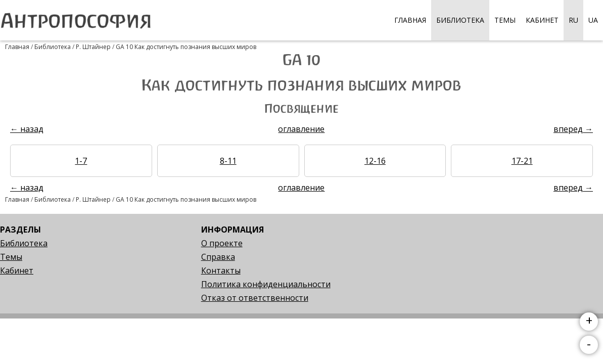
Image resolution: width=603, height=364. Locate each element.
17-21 (522, 161)
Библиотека (460, 20)
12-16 (375, 161)
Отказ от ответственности (255, 298)
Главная (410, 20)
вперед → (573, 129)
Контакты (221, 270)
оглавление (301, 129)
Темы (505, 20)
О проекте (222, 243)
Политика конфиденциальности (266, 284)
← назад (27, 129)
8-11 (228, 161)
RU (573, 20)
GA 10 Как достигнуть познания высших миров (186, 47)
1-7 (81, 161)
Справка (218, 257)
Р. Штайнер (93, 47)
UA (593, 20)
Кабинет (542, 20)
